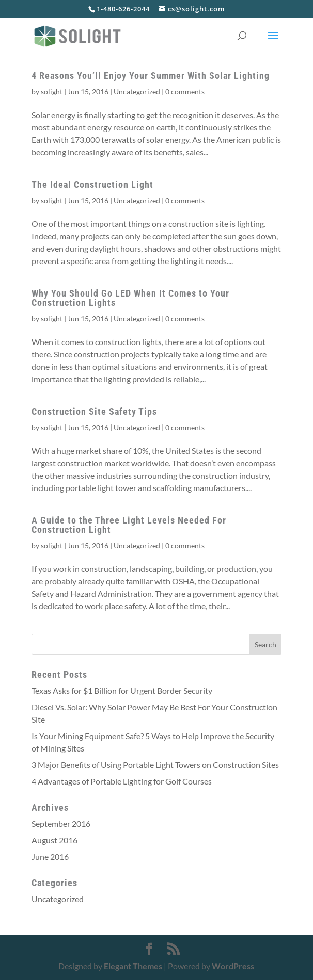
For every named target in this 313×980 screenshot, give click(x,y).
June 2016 (50, 856)
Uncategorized (137, 92)
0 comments (185, 92)
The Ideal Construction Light (92, 184)
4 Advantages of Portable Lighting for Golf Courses (122, 781)
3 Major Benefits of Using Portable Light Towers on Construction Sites (155, 765)
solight (52, 92)
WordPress (233, 966)
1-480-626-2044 (123, 9)
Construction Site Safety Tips (94, 411)
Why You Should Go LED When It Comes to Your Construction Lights (130, 298)
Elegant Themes (133, 966)
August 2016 (54, 840)
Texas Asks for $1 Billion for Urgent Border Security (122, 690)
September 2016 (61, 823)
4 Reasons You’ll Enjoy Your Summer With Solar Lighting (151, 76)
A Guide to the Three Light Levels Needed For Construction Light (129, 525)
